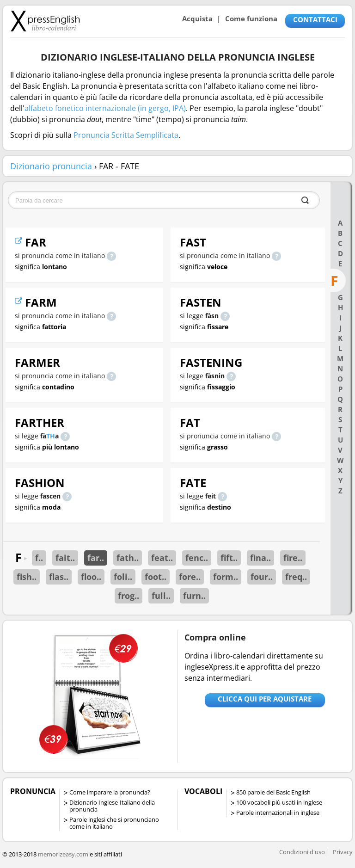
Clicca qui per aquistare (265, 699)
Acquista (197, 18)
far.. (96, 558)
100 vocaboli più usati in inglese (279, 802)
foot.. (156, 577)
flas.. (59, 577)
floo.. (91, 577)
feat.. (162, 558)
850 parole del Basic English (273, 792)
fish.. (27, 577)
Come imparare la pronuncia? (110, 792)
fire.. (293, 558)
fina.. (260, 558)
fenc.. (197, 558)
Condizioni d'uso (302, 852)
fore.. (190, 577)
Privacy (343, 852)
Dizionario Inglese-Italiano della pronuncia (112, 806)
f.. (39, 558)
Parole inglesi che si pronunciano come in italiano (114, 823)
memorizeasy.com (63, 854)
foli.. (123, 577)
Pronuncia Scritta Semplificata (126, 135)
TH (51, 436)
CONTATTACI (315, 19)
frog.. (129, 596)
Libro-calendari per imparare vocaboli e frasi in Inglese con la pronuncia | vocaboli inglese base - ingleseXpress (45, 21)
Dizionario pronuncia (51, 166)
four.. (262, 577)
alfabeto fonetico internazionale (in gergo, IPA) (105, 108)
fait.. (65, 558)
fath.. (128, 558)
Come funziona (251, 18)
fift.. (229, 558)
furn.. (194, 596)
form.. (226, 577)
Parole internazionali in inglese (278, 813)
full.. (161, 596)
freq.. (296, 577)
